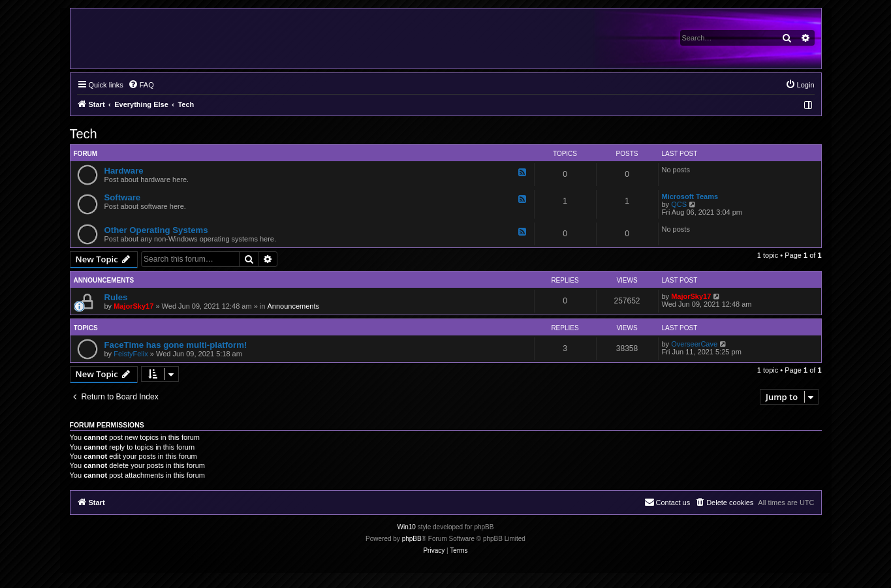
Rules (116, 297)
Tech (84, 134)
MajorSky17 (133, 306)
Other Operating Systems (156, 230)
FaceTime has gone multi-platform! (176, 345)
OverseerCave (694, 344)
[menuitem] (141, 85)
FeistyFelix (131, 354)
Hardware (124, 171)
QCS (679, 204)
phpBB (412, 539)
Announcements (293, 306)
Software (123, 197)
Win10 (407, 527)
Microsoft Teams (690, 196)
